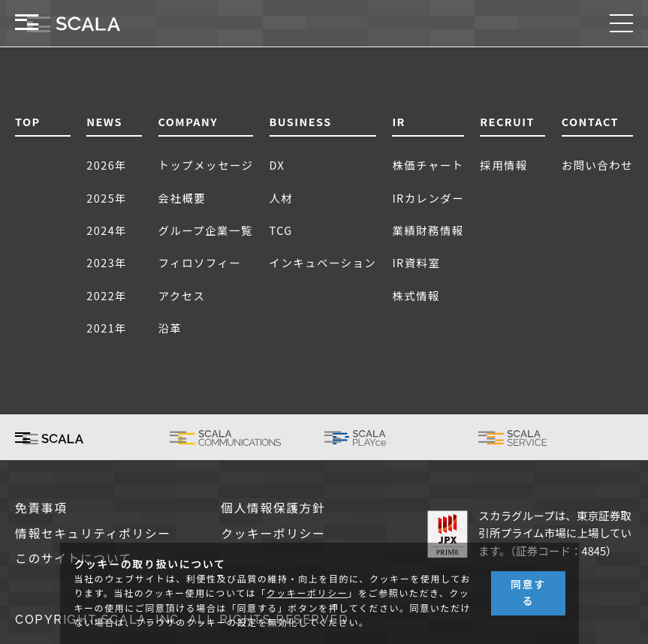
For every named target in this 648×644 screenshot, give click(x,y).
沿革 (170, 328)
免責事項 (41, 509)
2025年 (107, 198)
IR (399, 121)
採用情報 (504, 165)
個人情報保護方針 (273, 509)
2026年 (107, 165)
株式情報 (416, 295)
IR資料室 (416, 262)
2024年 (107, 230)
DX (277, 165)
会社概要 (182, 198)
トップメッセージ (206, 165)
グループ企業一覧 (206, 230)
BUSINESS (301, 121)
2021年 (107, 328)
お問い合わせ (597, 165)
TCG (281, 230)
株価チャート (428, 165)
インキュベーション (323, 262)
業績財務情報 (428, 230)
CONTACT (590, 121)
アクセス (182, 295)
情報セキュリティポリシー (93, 534)
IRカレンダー (428, 198)
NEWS (104, 121)
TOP (28, 121)
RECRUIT (507, 121)
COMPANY (188, 121)
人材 (282, 198)
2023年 (107, 262)
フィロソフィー (200, 262)
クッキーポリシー (273, 534)
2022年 (107, 295)
